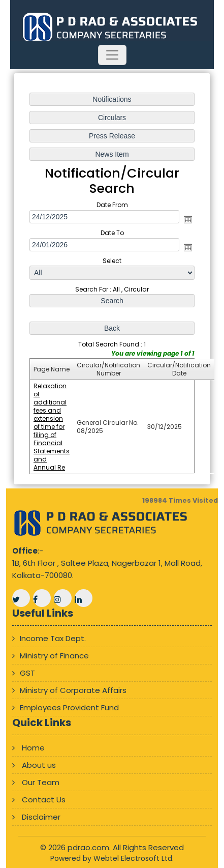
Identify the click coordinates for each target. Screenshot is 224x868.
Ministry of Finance (54, 656)
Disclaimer (41, 817)
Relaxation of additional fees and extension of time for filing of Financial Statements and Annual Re (52, 427)
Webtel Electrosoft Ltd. (134, 858)
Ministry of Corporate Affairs (73, 690)
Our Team (41, 782)
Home (33, 748)
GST (27, 673)
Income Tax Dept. (53, 638)
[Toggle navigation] (112, 55)
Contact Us (44, 800)
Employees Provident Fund (69, 707)
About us (39, 765)
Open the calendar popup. (188, 219)
